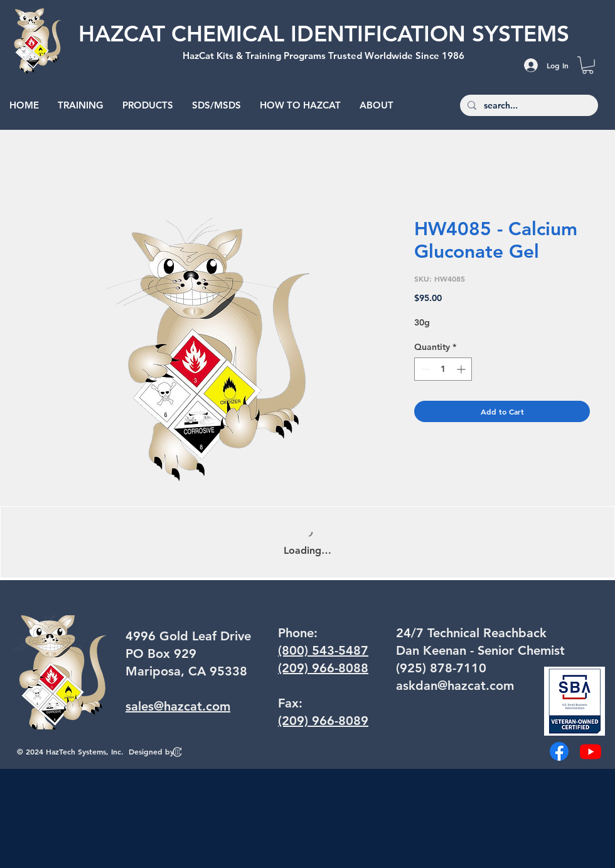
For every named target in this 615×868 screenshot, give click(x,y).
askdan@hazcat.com (455, 685)
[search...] (528, 106)
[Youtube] (591, 751)
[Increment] (462, 369)
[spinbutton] (443, 369)
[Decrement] (424, 369)
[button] (588, 65)
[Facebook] (559, 751)
